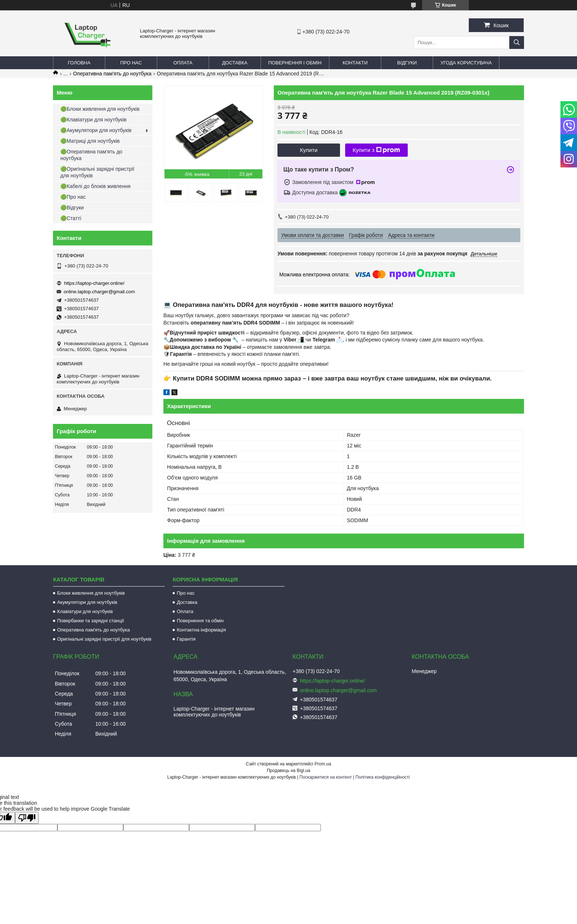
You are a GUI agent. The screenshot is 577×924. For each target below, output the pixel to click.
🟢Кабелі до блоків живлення (95, 186)
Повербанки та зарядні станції (91, 621)
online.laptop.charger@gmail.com (99, 292)
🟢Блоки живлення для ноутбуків (100, 109)
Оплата (183, 63)
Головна (79, 63)
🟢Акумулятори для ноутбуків (96, 130)
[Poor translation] (27, 818)
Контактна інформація (201, 630)
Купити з (376, 150)
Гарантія (186, 639)
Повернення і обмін (295, 63)
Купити (309, 150)
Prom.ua (323, 764)
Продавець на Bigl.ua (288, 771)
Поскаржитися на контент (326, 777)
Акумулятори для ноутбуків (87, 602)
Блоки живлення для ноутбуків (91, 593)
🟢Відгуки (72, 208)
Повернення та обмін (200, 621)
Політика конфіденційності (383, 777)
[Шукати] (517, 43)
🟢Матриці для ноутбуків (90, 141)
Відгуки (407, 63)
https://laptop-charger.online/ (94, 283)
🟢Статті (71, 218)
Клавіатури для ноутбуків (85, 611)
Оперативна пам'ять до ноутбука (112, 74)
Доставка (235, 63)
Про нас (131, 63)
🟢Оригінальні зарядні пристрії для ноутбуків (97, 172)
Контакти (355, 63)
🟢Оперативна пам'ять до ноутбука (91, 155)
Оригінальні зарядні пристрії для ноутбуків (104, 639)
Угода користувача (466, 63)
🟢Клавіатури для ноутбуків (93, 120)
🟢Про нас (73, 197)
